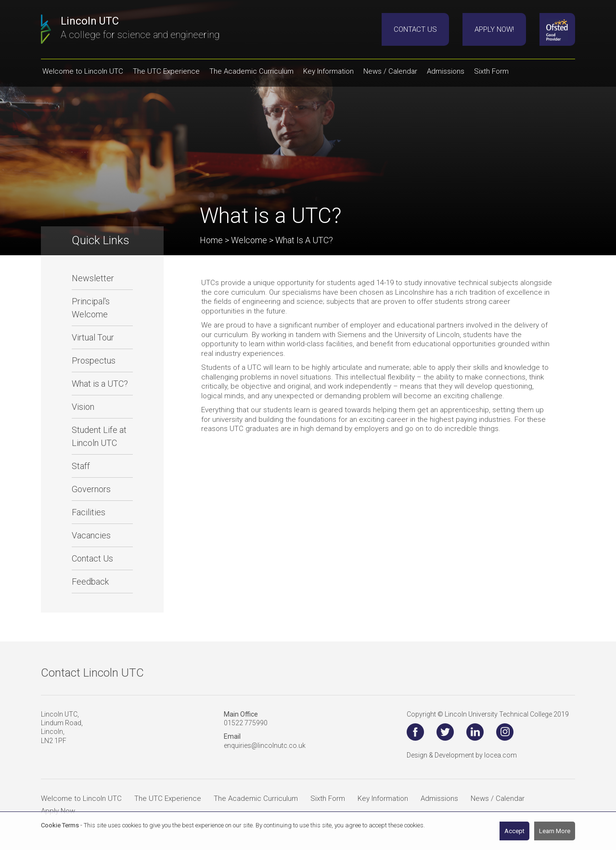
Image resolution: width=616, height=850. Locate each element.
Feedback (90, 582)
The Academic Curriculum (256, 798)
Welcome (249, 240)
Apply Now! (494, 29)
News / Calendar (498, 798)
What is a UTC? (100, 384)
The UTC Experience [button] (166, 71)
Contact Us (415, 29)
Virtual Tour (93, 337)
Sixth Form (328, 798)
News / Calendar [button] (390, 71)
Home (211, 240)
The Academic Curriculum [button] (251, 71)
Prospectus (94, 360)
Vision (83, 407)
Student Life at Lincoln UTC (99, 436)
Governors (91, 489)
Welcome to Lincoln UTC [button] (83, 71)
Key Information (383, 798)
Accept (514, 831)
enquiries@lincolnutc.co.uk (265, 745)
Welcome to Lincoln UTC (81, 798)
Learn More (555, 831)
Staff (81, 466)
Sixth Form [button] (491, 71)
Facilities (89, 512)
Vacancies (91, 535)
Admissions (439, 798)
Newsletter (93, 278)
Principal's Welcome (91, 308)
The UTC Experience (168, 798)
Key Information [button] (328, 71)
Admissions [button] (446, 71)
